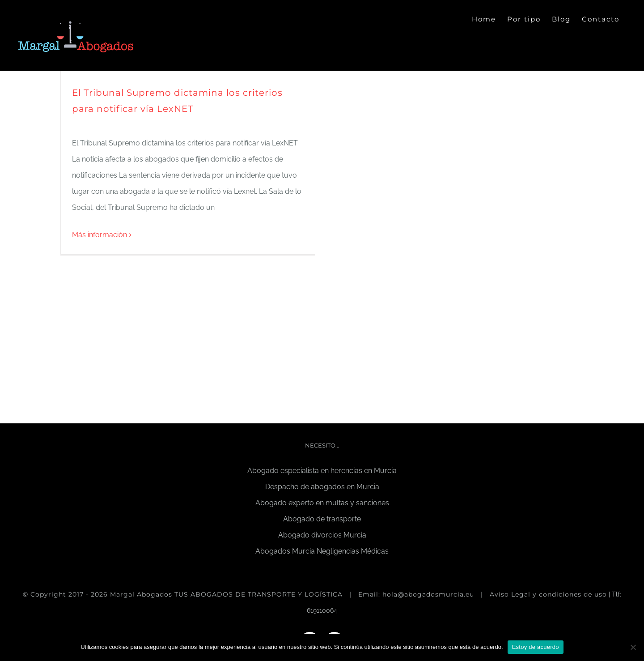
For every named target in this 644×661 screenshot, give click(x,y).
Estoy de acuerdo (536, 647)
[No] (633, 647)
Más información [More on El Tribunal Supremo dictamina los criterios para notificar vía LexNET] (100, 235)
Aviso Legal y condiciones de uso (548, 594)
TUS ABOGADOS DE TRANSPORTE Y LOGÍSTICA (260, 594)
